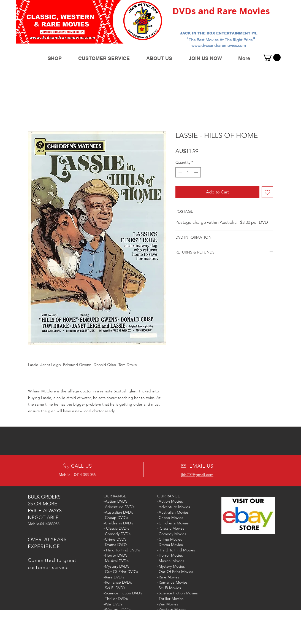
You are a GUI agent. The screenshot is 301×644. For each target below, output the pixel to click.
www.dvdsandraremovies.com (219, 45)
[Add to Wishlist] (267, 192)
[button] (272, 57)
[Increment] (196, 172)
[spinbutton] (188, 172)
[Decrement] (180, 172)
